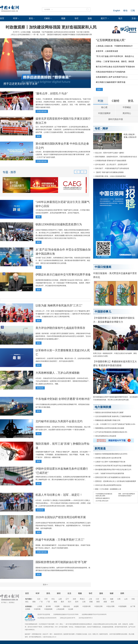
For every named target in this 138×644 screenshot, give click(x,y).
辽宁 (67, 599)
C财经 (47, 18)
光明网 (28, 609)
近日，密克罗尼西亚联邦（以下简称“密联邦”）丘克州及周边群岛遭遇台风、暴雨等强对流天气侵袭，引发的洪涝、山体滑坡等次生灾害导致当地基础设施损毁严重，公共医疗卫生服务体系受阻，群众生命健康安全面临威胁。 (63, 130)
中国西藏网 (122, 606)
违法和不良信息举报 (44, 614)
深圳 (112, 602)
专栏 (76, 18)
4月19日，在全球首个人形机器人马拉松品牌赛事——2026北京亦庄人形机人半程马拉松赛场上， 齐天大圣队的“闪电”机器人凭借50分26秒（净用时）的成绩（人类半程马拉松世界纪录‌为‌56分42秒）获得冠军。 (63, 503)
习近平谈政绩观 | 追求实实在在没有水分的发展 (58, 32)
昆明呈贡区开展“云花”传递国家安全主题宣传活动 (113, 477)
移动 (125, 11)
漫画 (90, 18)
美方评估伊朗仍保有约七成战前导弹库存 (60, 328)
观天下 (104, 18)
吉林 (74, 599)
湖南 (34, 602)
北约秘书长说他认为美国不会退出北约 (59, 421)
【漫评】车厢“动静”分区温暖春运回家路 (109, 172)
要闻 (39, 136)
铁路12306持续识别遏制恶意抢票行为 (59, 224)
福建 (112, 599)
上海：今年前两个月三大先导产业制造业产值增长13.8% (115, 424)
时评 (15, 18)
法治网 (71, 609)
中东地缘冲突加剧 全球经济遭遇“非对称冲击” (63, 399)
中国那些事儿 (103, 312)
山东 (126, 599)
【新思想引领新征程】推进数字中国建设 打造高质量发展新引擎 (69, 35)
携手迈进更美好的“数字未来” (21, 84)
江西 (119, 599)
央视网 (76, 606)
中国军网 (37, 609)
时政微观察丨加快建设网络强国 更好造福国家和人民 (51, 27)
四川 (70, 602)
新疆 (105, 602)
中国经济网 (98, 606)
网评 (105, 129)
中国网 (57, 606)
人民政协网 (60, 609)
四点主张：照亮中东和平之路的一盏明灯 (110, 153)
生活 (69, 593)
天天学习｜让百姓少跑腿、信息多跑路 (26, 32)
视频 (63, 18)
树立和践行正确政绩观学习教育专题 (111, 82)
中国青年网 (86, 606)
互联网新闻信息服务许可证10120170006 (66, 614)
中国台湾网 (110, 606)
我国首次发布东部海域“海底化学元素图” (109, 412)
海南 (55, 602)
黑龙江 (82, 599)
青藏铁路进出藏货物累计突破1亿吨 (108, 420)
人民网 (40, 606)
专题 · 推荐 (9, 172)
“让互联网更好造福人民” (111, 40)
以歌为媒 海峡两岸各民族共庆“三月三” (59, 305)
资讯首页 (40, 388)
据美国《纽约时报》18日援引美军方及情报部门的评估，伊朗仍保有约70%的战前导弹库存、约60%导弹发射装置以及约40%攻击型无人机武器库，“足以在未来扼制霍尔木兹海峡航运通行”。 (63, 336)
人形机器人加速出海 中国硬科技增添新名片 (114, 46)
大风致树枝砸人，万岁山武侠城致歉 (58, 373)
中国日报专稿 (42, 111)
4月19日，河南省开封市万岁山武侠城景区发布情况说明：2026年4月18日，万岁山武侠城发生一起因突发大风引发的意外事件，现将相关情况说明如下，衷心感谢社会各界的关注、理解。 (63, 381)
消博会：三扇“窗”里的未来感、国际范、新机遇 (115, 61)
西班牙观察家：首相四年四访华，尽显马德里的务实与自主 (116, 157)
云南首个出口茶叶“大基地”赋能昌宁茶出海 (110, 462)
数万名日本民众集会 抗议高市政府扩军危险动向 (115, 67)
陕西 (98, 602)
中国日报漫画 (103, 267)
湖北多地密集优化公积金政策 (106, 436)
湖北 (27, 602)
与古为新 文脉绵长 (83, 32)
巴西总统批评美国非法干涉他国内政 (111, 72)
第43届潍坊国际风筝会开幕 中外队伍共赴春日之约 (113, 470)
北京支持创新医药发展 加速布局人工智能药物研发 (113, 416)
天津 (46, 599)
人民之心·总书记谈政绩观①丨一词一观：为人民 (28, 35)
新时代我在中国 (116, 119)
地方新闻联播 (103, 407)
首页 (2, 18)
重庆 (62, 602)
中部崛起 (127, 107)
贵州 (77, 602)
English (117, 11)
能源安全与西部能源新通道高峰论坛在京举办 (111, 454)
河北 (53, 599)
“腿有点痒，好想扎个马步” (52, 93)
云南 (84, 602)
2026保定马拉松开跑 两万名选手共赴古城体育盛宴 (113, 466)
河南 (133, 599)
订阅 (133, 11)
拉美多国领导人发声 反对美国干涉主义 (112, 77)
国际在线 (67, 606)
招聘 (122, 593)
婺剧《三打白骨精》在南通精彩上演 (108, 489)
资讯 (31, 18)
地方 (120, 18)
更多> (99, 89)
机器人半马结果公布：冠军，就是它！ (59, 495)
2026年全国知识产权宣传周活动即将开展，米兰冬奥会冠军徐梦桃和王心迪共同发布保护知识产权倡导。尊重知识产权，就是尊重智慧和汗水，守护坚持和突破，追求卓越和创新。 (63, 526)
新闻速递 (100, 448)
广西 (48, 602)
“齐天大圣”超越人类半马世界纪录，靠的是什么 (115, 56)
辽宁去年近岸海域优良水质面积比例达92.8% (111, 432)
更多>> (45, 585)
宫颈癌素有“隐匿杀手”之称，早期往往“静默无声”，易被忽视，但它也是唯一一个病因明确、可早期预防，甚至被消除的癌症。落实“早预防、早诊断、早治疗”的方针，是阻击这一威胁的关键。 (63, 455)
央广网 (133, 606)
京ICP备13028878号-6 (86, 618)
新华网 (48, 606)
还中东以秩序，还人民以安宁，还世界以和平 (111, 164)
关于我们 (4, 602)
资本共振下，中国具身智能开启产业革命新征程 (112, 168)
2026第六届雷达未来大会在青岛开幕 (108, 458)
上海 (90, 599)
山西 (60, 599)
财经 (59, 593)
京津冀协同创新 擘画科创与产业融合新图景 (111, 161)
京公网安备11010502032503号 (47, 618)
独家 (112, 593)
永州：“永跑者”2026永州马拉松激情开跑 (110, 473)
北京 (39, 599)
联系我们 (12, 602)
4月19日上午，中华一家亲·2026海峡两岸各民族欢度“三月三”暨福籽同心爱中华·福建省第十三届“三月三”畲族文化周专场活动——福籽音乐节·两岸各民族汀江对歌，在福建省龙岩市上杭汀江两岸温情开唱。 (63, 314)
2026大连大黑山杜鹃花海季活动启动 (108, 485)
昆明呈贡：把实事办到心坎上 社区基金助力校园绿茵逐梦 (116, 481)
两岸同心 (127, 113)
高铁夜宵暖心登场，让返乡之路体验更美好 (111, 176)
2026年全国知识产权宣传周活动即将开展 (61, 517)
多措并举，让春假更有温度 (107, 51)
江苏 (97, 599)
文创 (134, 18)
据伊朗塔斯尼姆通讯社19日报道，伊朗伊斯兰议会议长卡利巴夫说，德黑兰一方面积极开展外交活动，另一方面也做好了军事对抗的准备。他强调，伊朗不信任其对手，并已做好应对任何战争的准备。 (63, 283)
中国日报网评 (104, 113)
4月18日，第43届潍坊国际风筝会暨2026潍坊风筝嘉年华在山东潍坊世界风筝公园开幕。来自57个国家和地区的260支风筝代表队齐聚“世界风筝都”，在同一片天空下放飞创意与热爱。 (63, 154)
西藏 (91, 602)
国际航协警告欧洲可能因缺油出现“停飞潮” (61, 562)
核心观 (104, 107)
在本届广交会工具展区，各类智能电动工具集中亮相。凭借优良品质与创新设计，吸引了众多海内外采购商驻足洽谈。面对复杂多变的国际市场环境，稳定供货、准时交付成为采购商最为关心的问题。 (63, 260)
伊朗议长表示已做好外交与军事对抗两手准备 (63, 274)
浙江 (105, 599)
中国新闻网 (48, 609)
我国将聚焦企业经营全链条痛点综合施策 (110, 428)
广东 (41, 602)
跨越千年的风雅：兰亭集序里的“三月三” (60, 540)
